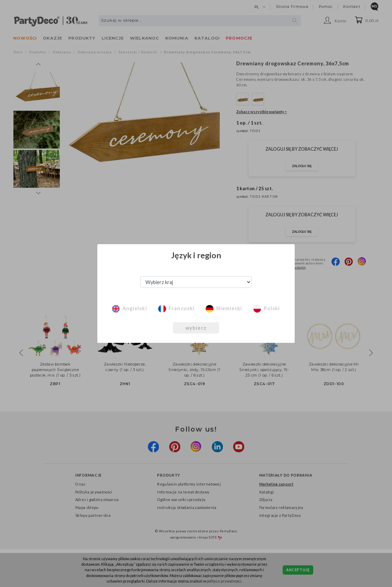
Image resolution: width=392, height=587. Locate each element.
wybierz (196, 328)
